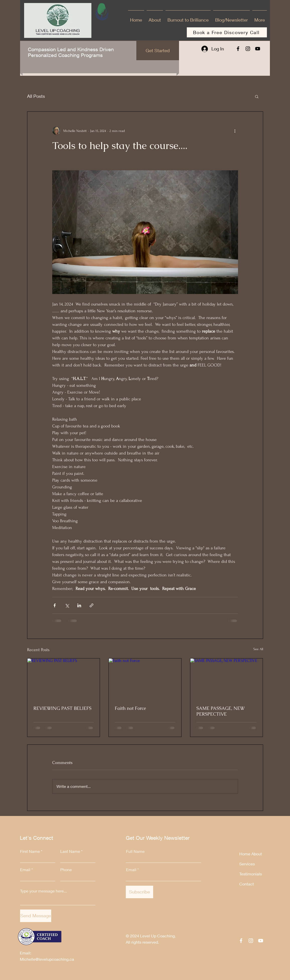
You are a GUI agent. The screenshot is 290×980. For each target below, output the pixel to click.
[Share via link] (92, 605)
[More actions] (235, 131)
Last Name (70, 851)
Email (25, 870)
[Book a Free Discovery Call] (227, 32)
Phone (66, 870)
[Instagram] (248, 49)
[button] (257, 96)
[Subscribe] (139, 892)
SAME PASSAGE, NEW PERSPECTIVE (220, 711)
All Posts (36, 96)
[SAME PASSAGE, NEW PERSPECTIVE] (227, 679)
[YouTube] (258, 49)
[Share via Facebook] (55, 605)
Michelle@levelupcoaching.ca (47, 959)
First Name (30, 851)
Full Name (135, 851)
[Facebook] (238, 49)
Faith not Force (130, 708)
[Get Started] (158, 51)
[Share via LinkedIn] (79, 605)
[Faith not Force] (145, 679)
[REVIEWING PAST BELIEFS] (64, 679)
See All (258, 649)
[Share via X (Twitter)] (67, 605)
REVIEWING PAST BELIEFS (62, 708)
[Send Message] (36, 916)
